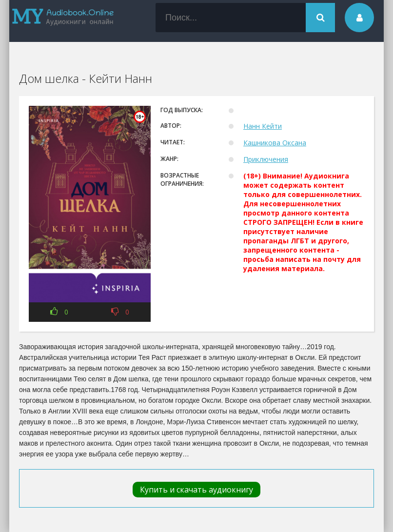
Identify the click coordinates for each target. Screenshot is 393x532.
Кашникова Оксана (275, 143)
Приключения (266, 159)
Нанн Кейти (263, 126)
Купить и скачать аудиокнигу (196, 490)
